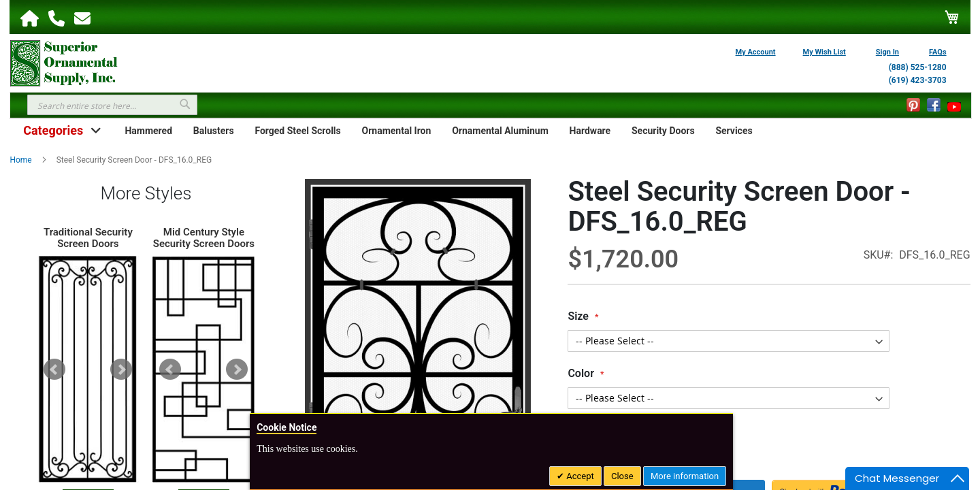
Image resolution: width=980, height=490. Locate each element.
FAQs (938, 52)
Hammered (148, 131)
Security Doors (663, 131)
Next (121, 370)
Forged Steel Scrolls (297, 131)
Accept (579, 476)
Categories (53, 130)
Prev (54, 370)
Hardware (590, 131)
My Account (756, 52)
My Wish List (824, 52)
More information (685, 476)
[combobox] (112, 105)
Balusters (214, 131)
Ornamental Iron (397, 131)
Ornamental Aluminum (500, 131)
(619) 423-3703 (918, 80)
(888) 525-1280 (918, 67)
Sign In (887, 52)
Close (622, 476)
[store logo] (64, 62)
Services (734, 131)
